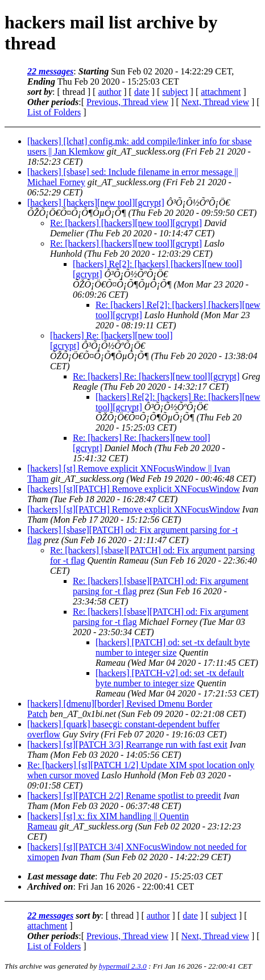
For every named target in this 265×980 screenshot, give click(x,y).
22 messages (50, 71)
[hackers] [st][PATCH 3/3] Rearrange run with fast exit (127, 745)
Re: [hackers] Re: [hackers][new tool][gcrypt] (156, 376)
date (142, 92)
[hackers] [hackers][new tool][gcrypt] (96, 203)
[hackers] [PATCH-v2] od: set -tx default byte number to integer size (170, 678)
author (109, 92)
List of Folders (54, 112)
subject (175, 92)
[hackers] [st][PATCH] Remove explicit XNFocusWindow (134, 489)
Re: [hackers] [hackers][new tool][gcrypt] (126, 223)
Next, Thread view (215, 102)
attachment (221, 92)
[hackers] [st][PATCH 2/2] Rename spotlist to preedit (124, 796)
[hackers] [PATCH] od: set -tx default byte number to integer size (173, 647)
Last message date (61, 876)
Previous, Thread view (127, 102)
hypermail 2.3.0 (123, 966)
